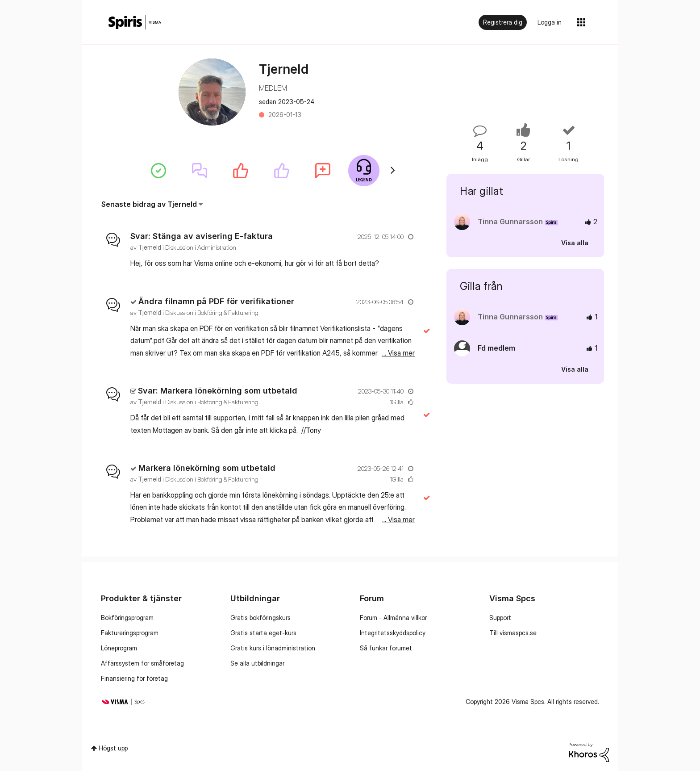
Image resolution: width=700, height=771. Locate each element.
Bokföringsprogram (127, 618)
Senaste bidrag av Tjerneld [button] (149, 204)
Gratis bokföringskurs (260, 618)
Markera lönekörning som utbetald (207, 468)
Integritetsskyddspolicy (393, 633)
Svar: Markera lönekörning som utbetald (218, 391)
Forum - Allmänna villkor (393, 618)
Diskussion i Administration (201, 247)
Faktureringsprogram (130, 633)
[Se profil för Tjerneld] (150, 247)
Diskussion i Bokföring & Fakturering (212, 312)
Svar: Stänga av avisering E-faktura (202, 236)
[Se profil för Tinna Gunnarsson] (510, 222)
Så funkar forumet (386, 648)
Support (500, 618)
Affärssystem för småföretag (142, 663)
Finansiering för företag (134, 678)
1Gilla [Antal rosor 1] (397, 402)
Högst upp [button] (113, 748)
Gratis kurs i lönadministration (273, 648)
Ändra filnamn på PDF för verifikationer (216, 301)
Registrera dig (503, 22)
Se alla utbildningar (257, 663)
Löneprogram (119, 648)
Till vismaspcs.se (513, 633)
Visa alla (575, 243)
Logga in (550, 22)
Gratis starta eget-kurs (263, 633)
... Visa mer (398, 263)
